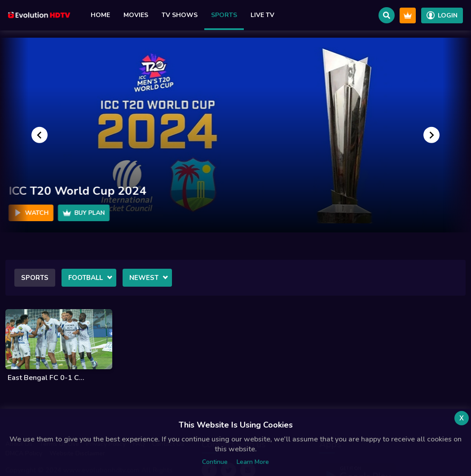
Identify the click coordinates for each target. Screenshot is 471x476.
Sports (224, 15)
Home (100, 15)
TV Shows (180, 15)
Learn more (253, 462)
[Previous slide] (40, 135)
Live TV (262, 15)
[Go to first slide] (431, 135)
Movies (136, 15)
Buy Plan (84, 213)
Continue (215, 462)
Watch (31, 213)
